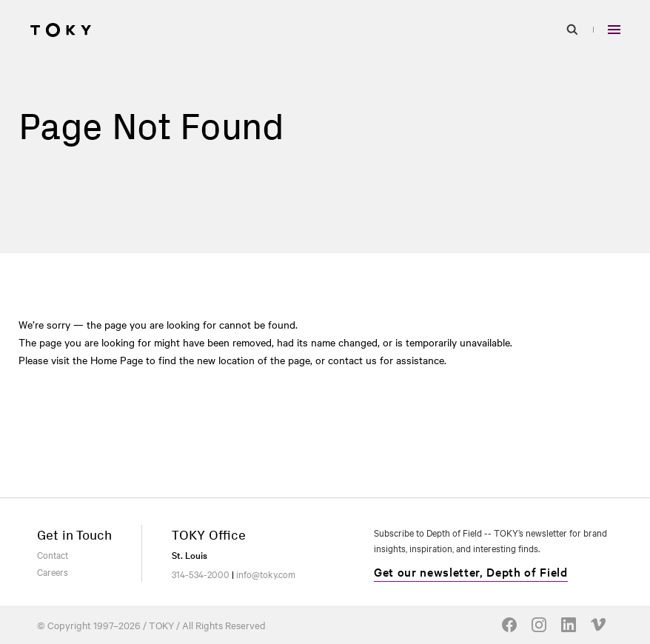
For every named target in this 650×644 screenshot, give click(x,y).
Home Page (117, 360)
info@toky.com (266, 574)
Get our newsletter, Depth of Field (471, 571)
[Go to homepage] (61, 30)
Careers (53, 571)
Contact (53, 554)
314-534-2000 (201, 574)
